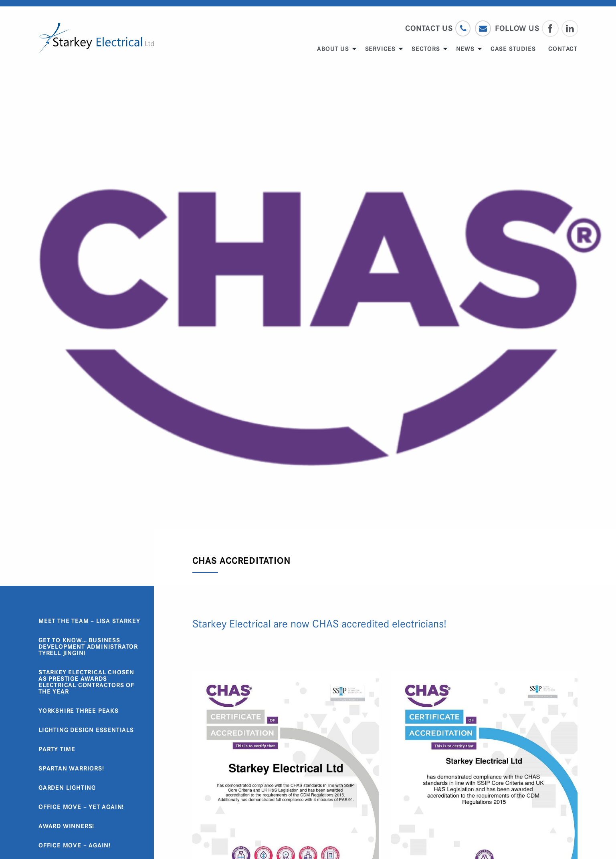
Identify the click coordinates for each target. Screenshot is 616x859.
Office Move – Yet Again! (81, 807)
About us (333, 49)
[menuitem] (334, 49)
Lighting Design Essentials (86, 730)
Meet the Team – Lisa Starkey (89, 621)
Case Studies (513, 49)
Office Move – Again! (75, 845)
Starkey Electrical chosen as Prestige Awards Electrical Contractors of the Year (86, 682)
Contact (563, 49)
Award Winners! (66, 826)
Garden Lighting (67, 788)
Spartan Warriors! (71, 768)
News (465, 49)
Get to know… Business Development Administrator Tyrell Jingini (88, 647)
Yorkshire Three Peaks (79, 711)
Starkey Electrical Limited (96, 38)
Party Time (57, 749)
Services (380, 49)
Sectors (426, 49)
